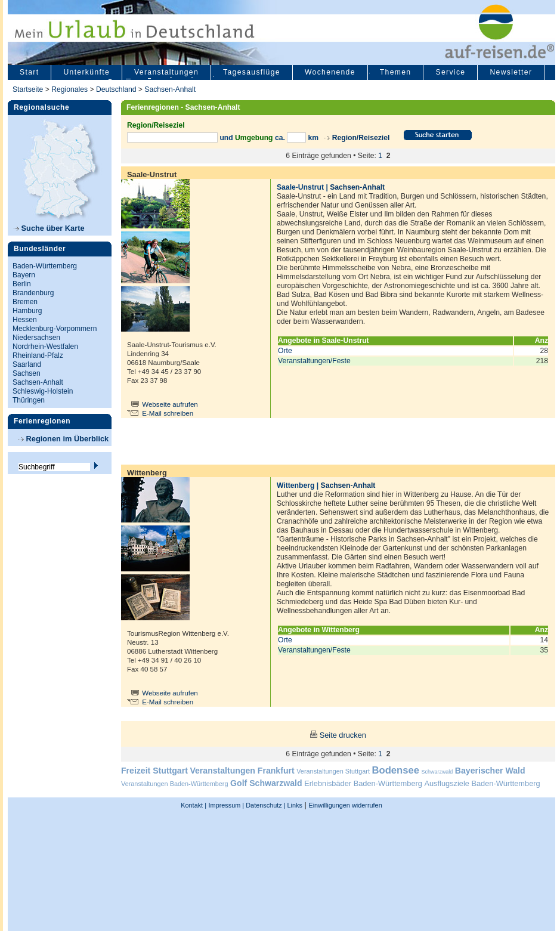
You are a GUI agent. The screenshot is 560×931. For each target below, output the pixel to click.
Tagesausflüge (252, 72)
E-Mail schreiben (168, 413)
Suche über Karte (49, 228)
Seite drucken (343, 735)
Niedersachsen (36, 338)
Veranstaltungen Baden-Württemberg (175, 784)
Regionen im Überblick (64, 439)
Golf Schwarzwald (266, 783)
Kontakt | (194, 805)
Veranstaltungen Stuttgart (333, 771)
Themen (396, 72)
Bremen (25, 302)
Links (294, 805)
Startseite (28, 89)
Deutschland (116, 89)
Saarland (27, 364)
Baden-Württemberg (45, 266)
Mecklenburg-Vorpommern (55, 329)
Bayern (24, 275)
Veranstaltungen (166, 72)
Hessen (25, 320)
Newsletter (511, 72)
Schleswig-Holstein (43, 391)
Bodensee (396, 770)
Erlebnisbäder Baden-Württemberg (363, 783)
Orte (285, 351)
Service (450, 72)
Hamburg (27, 311)
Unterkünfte (86, 72)
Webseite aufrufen (170, 404)
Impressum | (227, 805)
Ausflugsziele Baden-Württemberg (482, 783)
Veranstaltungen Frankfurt (242, 771)
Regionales (69, 89)
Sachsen (27, 373)
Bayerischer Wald (490, 771)
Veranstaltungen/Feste (314, 361)
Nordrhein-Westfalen (45, 347)
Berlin (22, 284)
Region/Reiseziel (361, 138)
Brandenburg (33, 293)
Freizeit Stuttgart (154, 771)
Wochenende (330, 72)
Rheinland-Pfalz (38, 355)
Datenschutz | (264, 805)
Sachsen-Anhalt (170, 89)
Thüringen (29, 400)
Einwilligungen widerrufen (345, 805)
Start (29, 72)
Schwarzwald (437, 772)
